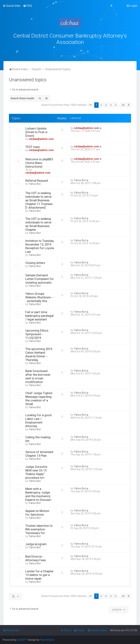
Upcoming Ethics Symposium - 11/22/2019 (37, 333)
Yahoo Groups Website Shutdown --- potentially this (40, 297)
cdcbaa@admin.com (41, 138)
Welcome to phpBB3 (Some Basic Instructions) (39, 162)
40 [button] (123, 104)
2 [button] (101, 104)
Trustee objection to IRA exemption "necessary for (39, 529)
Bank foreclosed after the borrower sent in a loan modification (38, 376)
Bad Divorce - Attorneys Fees (36, 558)
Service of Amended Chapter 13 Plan (39, 453)
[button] (90, 104)
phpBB (21, 640)
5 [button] (115, 104)
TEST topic (33, 146)
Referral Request (37, 180)
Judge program (36, 543)
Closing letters (35, 262)
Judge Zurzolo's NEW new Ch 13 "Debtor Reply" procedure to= (36, 471)
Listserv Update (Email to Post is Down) (36, 131)
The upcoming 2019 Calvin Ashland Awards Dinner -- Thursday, (39, 354)
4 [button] (111, 104)
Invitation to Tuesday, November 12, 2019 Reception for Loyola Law (40, 245)
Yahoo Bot (35, 183)
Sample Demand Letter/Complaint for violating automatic (40, 278)
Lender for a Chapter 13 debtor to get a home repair (39, 574)
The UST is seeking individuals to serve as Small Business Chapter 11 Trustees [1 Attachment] (39, 200)
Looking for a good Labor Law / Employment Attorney (38, 420)
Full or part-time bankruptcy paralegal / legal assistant (39, 315)
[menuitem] (28, 6)
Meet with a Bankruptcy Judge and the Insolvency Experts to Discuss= (39, 494)
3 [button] (106, 104)
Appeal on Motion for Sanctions (37, 512)
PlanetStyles (47, 640)
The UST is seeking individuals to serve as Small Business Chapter (38, 223)
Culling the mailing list (38, 438)
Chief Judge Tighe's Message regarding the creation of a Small (39, 398)
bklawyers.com (100, 50)
